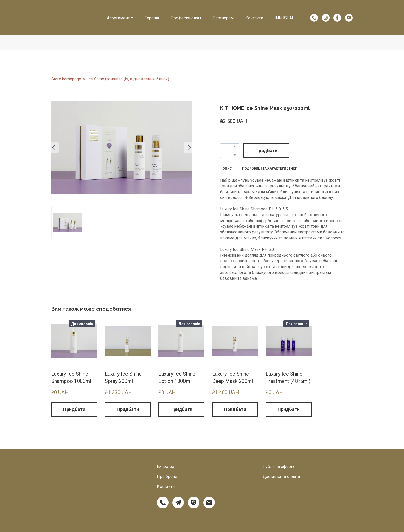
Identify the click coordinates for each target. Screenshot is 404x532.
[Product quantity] (228, 151)
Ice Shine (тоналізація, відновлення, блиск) (128, 79)
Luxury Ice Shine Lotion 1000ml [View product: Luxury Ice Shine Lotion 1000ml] (177, 377)
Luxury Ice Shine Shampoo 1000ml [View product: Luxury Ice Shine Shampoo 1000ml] (71, 377)
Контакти (254, 18)
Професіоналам (186, 18)
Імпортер (166, 466)
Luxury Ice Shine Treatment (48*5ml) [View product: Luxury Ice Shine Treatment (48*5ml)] (288, 377)
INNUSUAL (284, 18)
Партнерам (223, 18)
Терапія (152, 18)
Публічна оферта (279, 466)
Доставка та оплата (281, 476)
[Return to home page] (73, 14)
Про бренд (167, 476)
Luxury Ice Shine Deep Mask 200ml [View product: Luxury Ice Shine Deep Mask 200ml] (233, 377)
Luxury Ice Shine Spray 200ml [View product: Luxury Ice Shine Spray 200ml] (123, 377)
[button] (314, 18)
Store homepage (66, 79)
